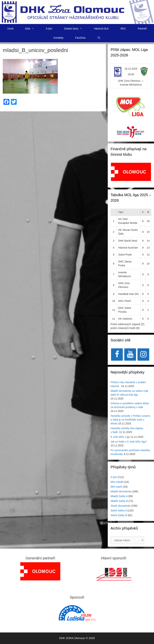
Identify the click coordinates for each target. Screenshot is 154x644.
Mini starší (116, 487)
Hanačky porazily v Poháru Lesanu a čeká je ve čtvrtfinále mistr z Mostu (130, 420)
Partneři (142, 29)
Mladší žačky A (119, 496)
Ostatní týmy (76, 29)
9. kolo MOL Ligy (120, 437)
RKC (123, 29)
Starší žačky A (119, 510)
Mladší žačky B (119, 501)
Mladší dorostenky (121, 491)
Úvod (10, 29)
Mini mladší (117, 482)
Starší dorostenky (121, 506)
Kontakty (58, 38)
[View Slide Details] (131, 172)
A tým (49, 29)
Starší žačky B (119, 515)
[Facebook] (117, 355)
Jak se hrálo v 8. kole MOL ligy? (129, 442)
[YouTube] (130, 355)
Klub (32, 29)
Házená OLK (101, 29)
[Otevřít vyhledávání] (99, 38)
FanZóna (80, 38)
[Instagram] (143, 355)
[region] (131, 174)
